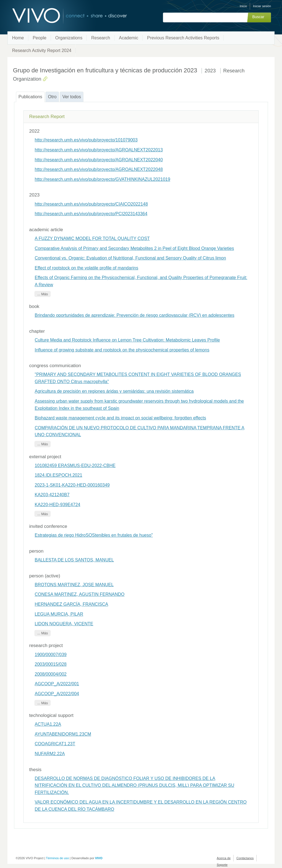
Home (18, 38)
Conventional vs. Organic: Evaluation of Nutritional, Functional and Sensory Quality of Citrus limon (130, 258)
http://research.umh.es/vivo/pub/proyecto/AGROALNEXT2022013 (99, 150)
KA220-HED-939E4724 (57, 505)
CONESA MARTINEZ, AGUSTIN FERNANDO (80, 594)
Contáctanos (245, 858)
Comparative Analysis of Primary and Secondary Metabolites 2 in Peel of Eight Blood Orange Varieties (134, 248)
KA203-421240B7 (52, 495)
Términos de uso (57, 858)
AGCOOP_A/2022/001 (57, 684)
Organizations (69, 38)
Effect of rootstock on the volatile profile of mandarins (86, 268)
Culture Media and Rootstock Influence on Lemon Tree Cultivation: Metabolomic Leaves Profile (127, 340)
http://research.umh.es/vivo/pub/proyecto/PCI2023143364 (91, 214)
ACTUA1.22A (48, 724)
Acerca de (224, 858)
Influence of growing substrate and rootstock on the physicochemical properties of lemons (122, 350)
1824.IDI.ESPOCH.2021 (59, 475)
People (40, 38)
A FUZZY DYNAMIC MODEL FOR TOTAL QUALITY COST (92, 238)
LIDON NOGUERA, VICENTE (64, 624)
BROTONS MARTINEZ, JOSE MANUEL (74, 585)
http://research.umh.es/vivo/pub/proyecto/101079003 (86, 140)
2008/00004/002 (51, 674)
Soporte (222, 865)
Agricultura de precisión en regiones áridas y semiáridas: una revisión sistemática (114, 391)
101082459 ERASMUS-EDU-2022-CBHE (75, 466)
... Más (42, 294)
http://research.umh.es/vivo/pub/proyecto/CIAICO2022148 (91, 204)
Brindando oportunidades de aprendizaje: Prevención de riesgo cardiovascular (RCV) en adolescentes (135, 315)
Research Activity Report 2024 (42, 51)
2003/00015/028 (51, 664)
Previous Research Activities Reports (183, 38)
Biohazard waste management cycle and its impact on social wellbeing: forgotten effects (120, 418)
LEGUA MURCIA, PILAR (59, 614)
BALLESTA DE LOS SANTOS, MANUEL (74, 560)
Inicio (243, 6)
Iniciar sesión (262, 6)
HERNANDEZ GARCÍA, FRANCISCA (71, 604)
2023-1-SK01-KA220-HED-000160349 (72, 485)
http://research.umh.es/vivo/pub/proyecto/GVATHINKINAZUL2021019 (102, 179)
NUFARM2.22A (50, 754)
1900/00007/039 (51, 655)
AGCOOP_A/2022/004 (57, 694)
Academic (129, 38)
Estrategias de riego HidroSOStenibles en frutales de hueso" (94, 535)
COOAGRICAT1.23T (55, 744)
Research (101, 38)
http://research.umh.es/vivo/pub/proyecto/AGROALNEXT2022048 (99, 169)
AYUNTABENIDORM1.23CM (63, 734)
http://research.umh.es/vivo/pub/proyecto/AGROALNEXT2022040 (99, 160)
